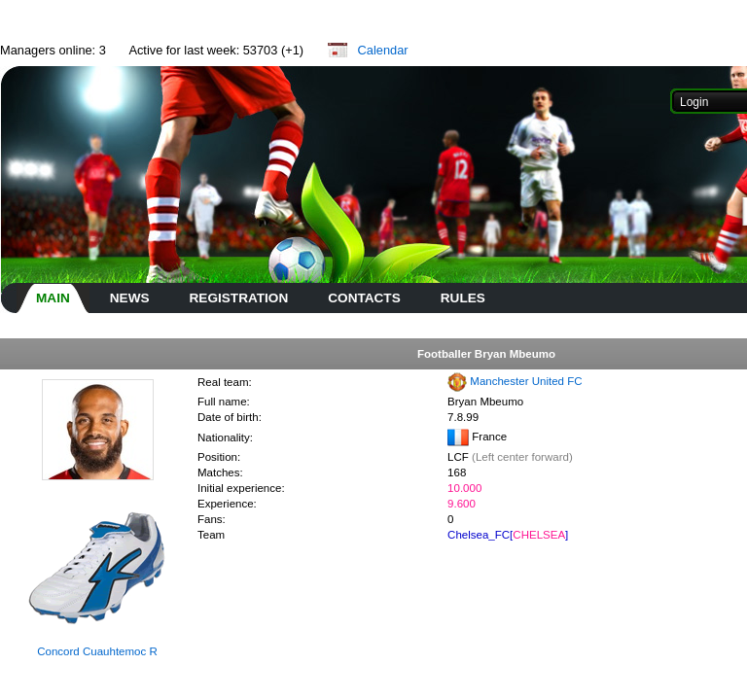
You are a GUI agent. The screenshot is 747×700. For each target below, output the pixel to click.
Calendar (383, 50)
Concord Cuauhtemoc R (97, 651)
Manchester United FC (526, 381)
